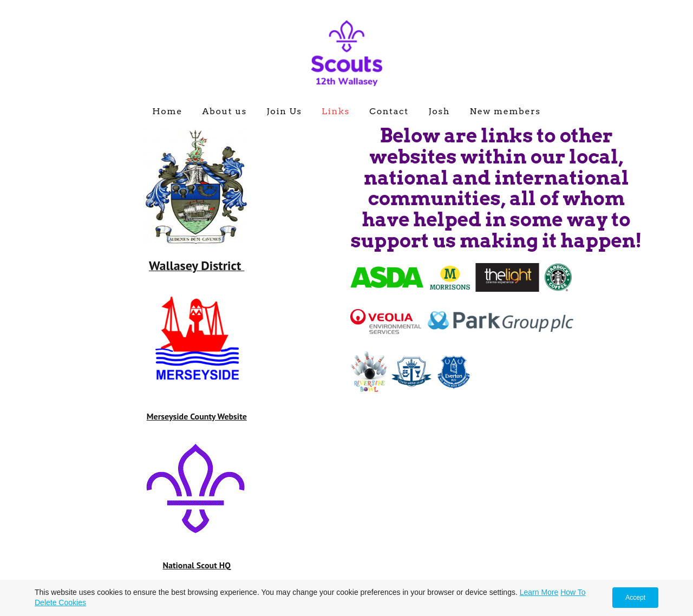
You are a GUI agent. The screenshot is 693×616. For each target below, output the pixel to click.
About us (224, 111)
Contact (389, 111)
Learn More (539, 592)
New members (505, 111)
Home (167, 111)
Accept (635, 598)
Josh (439, 111)
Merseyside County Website (197, 416)
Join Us (284, 111)
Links (336, 111)
